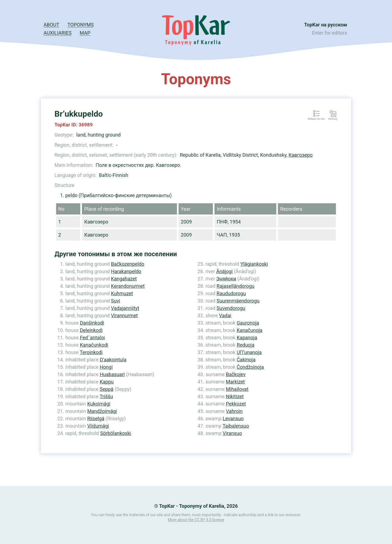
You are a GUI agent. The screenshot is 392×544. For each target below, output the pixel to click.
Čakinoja (246, 360)
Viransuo (232, 433)
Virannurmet (125, 315)
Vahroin (234, 411)
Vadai (225, 315)
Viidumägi (98, 426)
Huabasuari (112, 374)
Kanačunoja (249, 330)
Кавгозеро (301, 155)
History (333, 119)
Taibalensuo (236, 426)
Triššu (106, 396)
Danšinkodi (92, 323)
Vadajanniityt (125, 308)
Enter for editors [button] (330, 33)
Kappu (107, 382)
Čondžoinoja (250, 367)
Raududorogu (231, 293)
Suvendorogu (231, 308)
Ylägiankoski (254, 264)
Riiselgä (96, 418)
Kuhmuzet (122, 293)
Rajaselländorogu (236, 286)
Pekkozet (236, 404)
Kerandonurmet (128, 286)
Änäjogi (224, 271)
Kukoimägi (99, 404)
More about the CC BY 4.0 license (196, 520)
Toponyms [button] (81, 25)
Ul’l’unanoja (249, 352)
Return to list (316, 119)
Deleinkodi (91, 330)
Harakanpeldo (126, 271)
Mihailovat (237, 389)
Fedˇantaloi (92, 338)
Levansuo (233, 418)
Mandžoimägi (102, 411)
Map (85, 33)
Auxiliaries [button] (58, 33)
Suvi (116, 301)
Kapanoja (247, 338)
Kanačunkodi (94, 345)
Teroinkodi (91, 352)
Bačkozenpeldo (128, 264)
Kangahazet (124, 279)
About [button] (51, 25)
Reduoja (245, 345)
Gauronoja (248, 323)
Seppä (106, 389)
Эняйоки (226, 279)
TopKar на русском (326, 25)
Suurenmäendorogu (238, 301)
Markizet (235, 382)
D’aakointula (113, 360)
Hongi (106, 367)
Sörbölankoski (116, 433)
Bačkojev (236, 374)
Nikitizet (235, 396)
